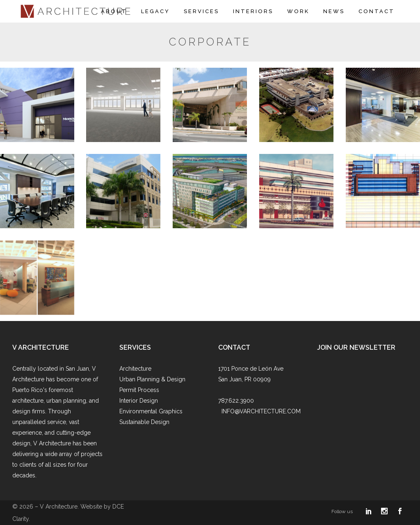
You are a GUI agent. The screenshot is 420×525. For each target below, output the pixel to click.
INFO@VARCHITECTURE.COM (261, 411)
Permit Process (139, 390)
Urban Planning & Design (152, 379)
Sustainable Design (144, 422)
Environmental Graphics (151, 411)
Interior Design (139, 401)
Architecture (135, 369)
